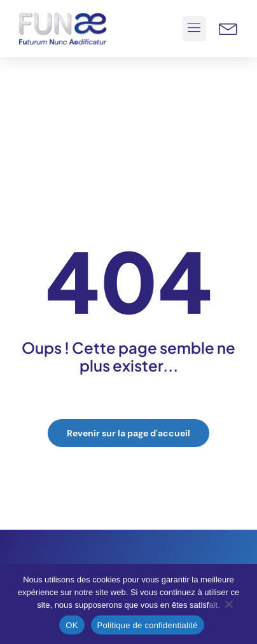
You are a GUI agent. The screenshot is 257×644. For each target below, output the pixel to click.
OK (72, 625)
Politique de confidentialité (148, 625)
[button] (195, 29)
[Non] (228, 607)
